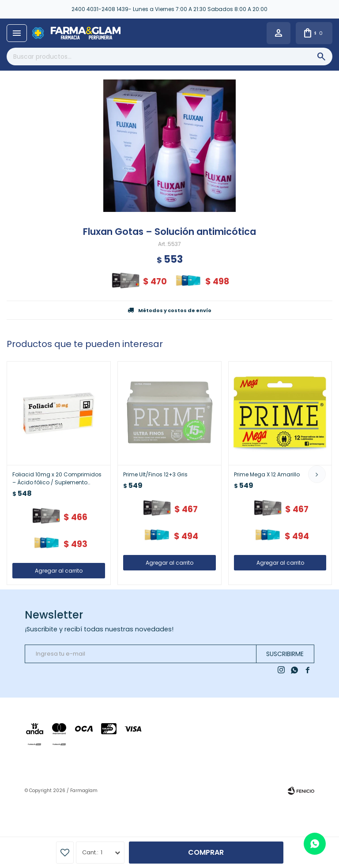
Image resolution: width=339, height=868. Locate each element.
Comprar (206, 852)
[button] (317, 474)
